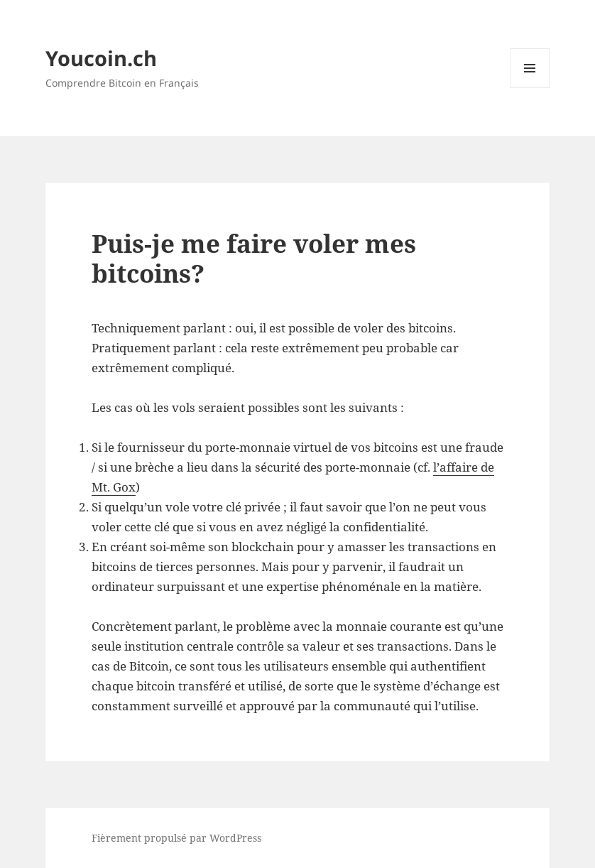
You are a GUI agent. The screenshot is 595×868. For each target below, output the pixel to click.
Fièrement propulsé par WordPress (176, 838)
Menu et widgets (530, 88)
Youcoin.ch (101, 58)
